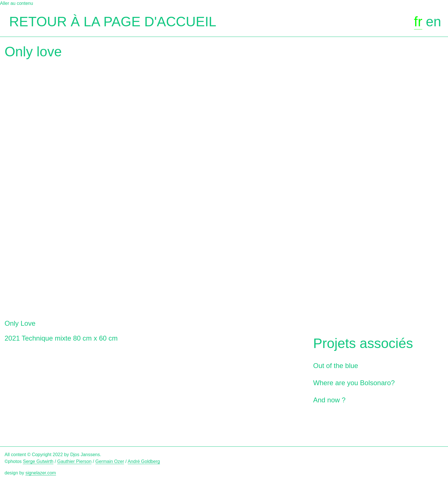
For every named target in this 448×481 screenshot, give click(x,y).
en (434, 22)
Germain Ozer (110, 461)
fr (418, 22)
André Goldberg (144, 461)
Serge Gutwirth (38, 461)
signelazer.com (41, 473)
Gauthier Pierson (74, 461)
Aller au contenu (17, 3)
